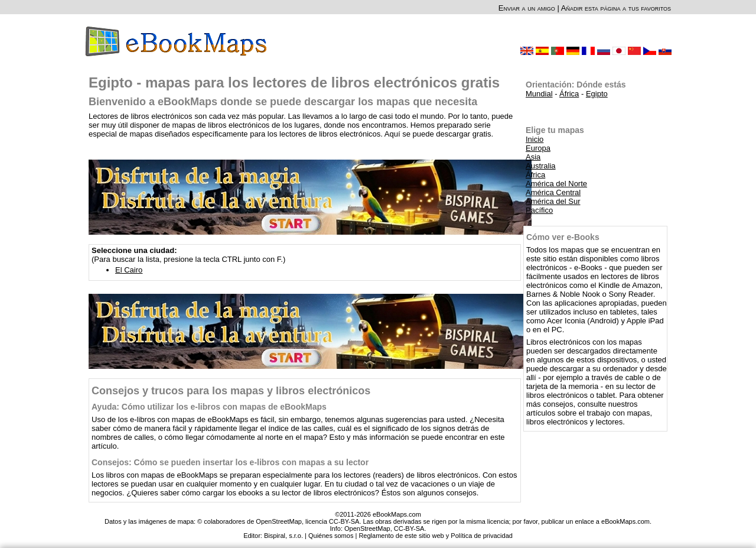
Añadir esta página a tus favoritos (616, 8)
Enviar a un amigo (527, 8)
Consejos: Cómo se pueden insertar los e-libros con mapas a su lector (230, 462)
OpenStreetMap (367, 528)
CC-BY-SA (409, 528)
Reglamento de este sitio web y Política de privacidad (435, 536)
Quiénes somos (331, 536)
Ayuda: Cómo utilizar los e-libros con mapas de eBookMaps (209, 407)
